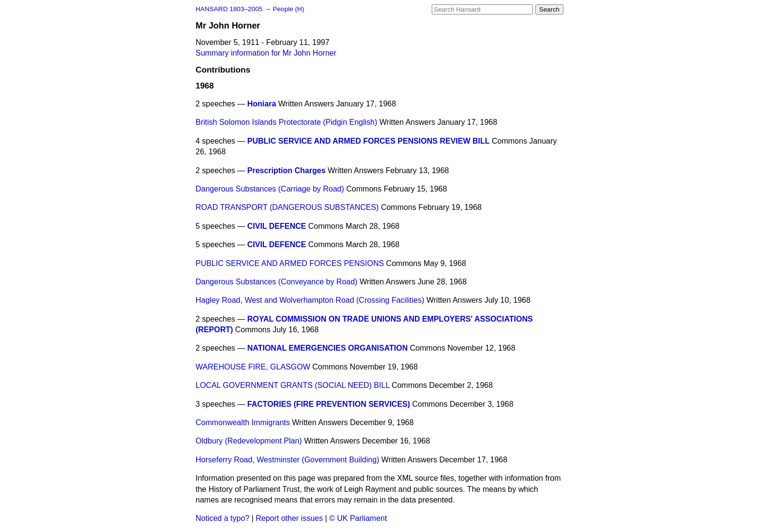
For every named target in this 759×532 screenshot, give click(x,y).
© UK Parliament (358, 518)
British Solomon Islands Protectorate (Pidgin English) (286, 122)
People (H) (288, 9)
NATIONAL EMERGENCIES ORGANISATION (328, 348)
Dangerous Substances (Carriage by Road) (270, 189)
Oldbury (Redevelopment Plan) (249, 441)
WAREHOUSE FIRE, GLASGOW (253, 367)
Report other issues (289, 518)
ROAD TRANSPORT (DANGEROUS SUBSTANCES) (287, 207)
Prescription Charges (287, 170)
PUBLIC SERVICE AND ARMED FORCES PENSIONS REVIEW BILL (369, 141)
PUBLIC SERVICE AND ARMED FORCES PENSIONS (290, 263)
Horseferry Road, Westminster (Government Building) (287, 460)
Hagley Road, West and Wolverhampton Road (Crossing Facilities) (310, 300)
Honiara (262, 104)
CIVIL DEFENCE (277, 226)
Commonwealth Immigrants (243, 422)
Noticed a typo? (222, 518)
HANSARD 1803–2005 (229, 9)
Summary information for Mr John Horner (266, 53)
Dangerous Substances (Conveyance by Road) (276, 282)
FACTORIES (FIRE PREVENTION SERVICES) (329, 404)
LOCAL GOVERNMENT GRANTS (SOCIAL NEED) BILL (293, 385)
